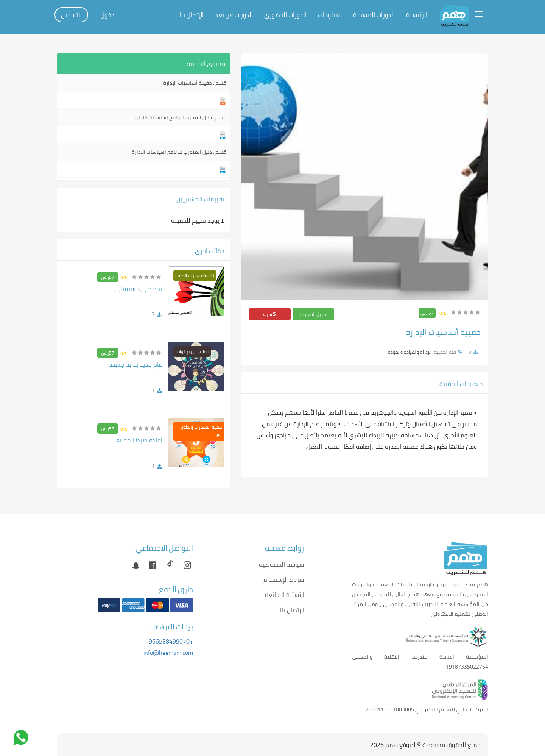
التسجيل (71, 15)
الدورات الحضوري (285, 15)
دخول (107, 15)
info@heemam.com (168, 653)
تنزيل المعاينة (313, 314)
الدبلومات (330, 15)
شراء (270, 314)
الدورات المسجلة (374, 15)
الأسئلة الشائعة (284, 595)
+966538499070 (171, 641)
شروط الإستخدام (284, 579)
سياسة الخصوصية (281, 564)
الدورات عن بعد (234, 15)
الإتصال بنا (192, 15)
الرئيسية (417, 15)
